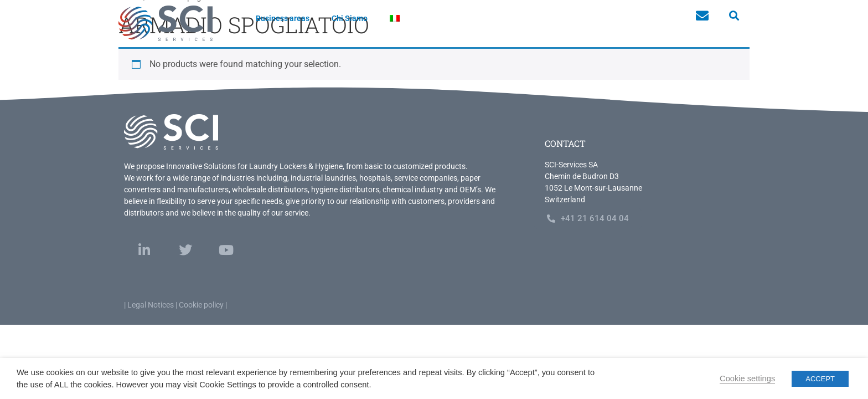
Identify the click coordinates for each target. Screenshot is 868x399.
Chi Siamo (350, 18)
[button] (734, 16)
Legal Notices (151, 305)
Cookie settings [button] (747, 378)
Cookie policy (201, 305)
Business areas (283, 18)
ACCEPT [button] (820, 379)
